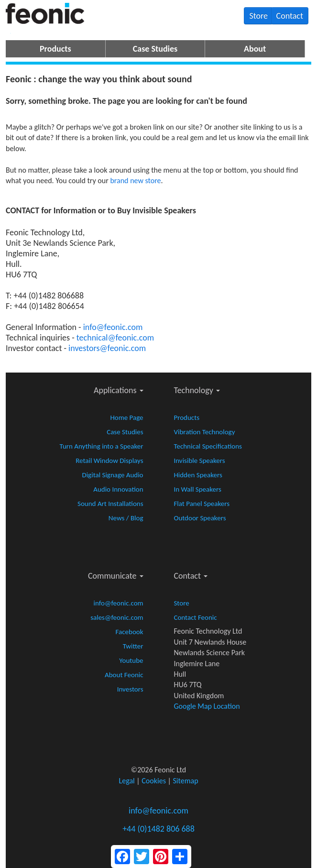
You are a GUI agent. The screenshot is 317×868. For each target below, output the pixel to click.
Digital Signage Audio (112, 475)
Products (55, 49)
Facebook (130, 632)
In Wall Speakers (197, 489)
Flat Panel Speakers (202, 504)
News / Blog (126, 518)
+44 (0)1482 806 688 (158, 829)
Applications (119, 390)
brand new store (135, 181)
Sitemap (186, 781)
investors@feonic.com (107, 348)
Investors (130, 689)
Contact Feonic (195, 617)
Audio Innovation (118, 489)
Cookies (154, 781)
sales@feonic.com (117, 617)
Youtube (131, 660)
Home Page (126, 418)
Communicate (116, 576)
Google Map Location (207, 706)
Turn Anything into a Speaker (102, 446)
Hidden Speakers (198, 475)
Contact (290, 16)
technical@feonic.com (115, 338)
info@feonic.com (113, 327)
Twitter (133, 646)
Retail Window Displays (109, 461)
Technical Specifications (208, 446)
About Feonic (124, 675)
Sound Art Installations (110, 504)
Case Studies (155, 49)
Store (258, 16)
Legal (126, 781)
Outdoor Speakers (200, 518)
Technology (197, 390)
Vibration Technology (204, 432)
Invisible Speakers (199, 461)
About (255, 49)
